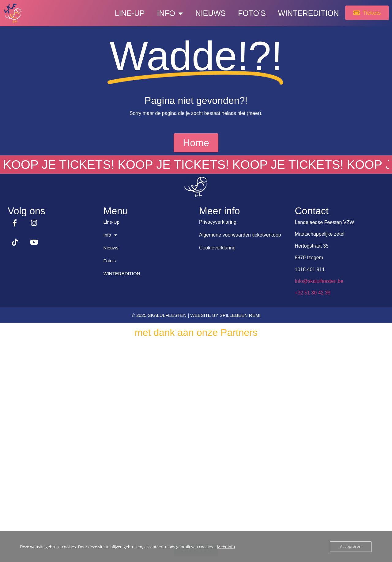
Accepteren (351, 547)
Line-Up (126, 13)
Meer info (226, 547)
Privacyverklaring (218, 222)
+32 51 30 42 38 (313, 293)
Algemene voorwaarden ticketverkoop (240, 235)
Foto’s (248, 13)
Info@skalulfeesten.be (319, 281)
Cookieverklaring (217, 248)
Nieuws (207, 13)
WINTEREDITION (305, 13)
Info (166, 13)
